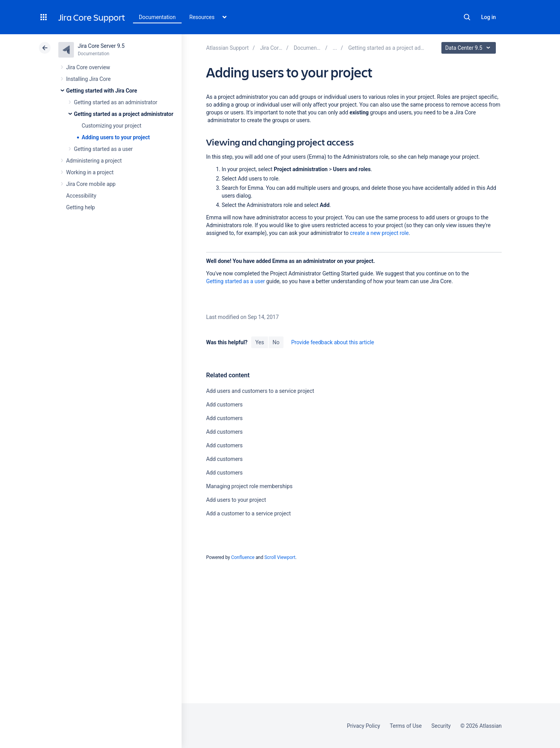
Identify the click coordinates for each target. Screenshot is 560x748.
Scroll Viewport (280, 557)
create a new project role (379, 233)
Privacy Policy (363, 726)
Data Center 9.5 (470, 48)
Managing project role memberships (249, 486)
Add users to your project (236, 500)
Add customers (224, 405)
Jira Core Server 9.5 (101, 46)
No (276, 342)
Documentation (157, 17)
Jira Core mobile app (91, 184)
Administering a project (94, 161)
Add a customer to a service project (248, 513)
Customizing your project (111, 126)
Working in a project (90, 172)
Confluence (243, 557)
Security (441, 726)
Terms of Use (406, 726)
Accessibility (81, 196)
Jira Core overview (88, 67)
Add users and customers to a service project (260, 391)
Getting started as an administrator (116, 102)
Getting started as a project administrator (124, 114)
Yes (259, 342)
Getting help (80, 207)
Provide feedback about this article (333, 342)
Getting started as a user (103, 149)
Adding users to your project (116, 137)
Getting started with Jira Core (101, 91)
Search (467, 17)
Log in (488, 17)
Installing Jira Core (88, 79)
